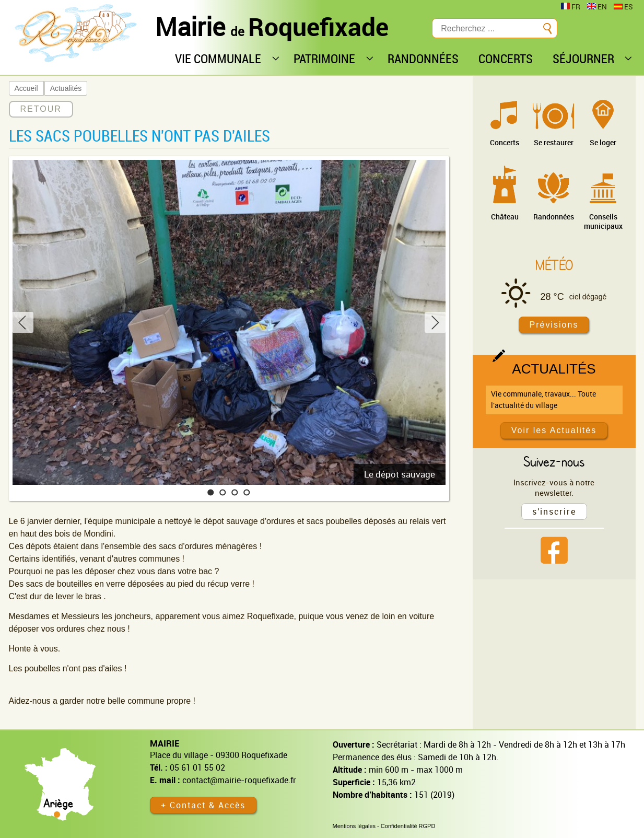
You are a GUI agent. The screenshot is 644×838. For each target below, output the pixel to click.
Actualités (66, 88)
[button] (211, 492)
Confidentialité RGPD (408, 826)
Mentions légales (354, 826)
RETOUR (41, 109)
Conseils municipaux (603, 221)
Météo (554, 265)
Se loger (603, 142)
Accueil (26, 88)
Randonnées (554, 217)
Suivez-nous (554, 461)
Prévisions (554, 325)
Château (505, 217)
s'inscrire (554, 511)
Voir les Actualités (554, 430)
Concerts (505, 142)
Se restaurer (554, 142)
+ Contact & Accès (203, 805)
